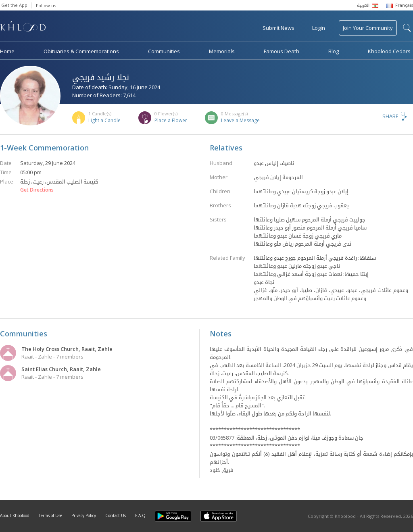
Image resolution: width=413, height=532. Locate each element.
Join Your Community (368, 28)
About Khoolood (15, 515)
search (407, 28)
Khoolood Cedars (389, 51)
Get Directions (37, 190)
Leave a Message (240, 120)
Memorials (222, 51)
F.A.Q (140, 515)
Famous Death (282, 51)
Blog (334, 51)
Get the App (14, 5)
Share (390, 116)
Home (7, 51)
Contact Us (116, 515)
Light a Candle (104, 120)
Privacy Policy (84, 515)
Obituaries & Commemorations (81, 51)
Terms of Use (50, 515)
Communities (164, 51)
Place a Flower (171, 120)
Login (319, 28)
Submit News (278, 28)
